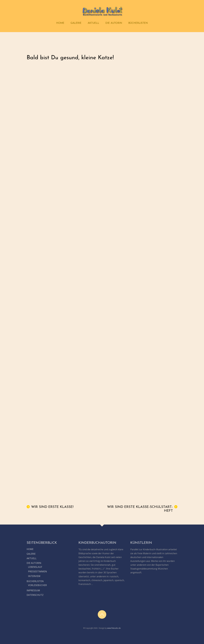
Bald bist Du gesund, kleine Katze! (70, 58)
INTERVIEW (34, 576)
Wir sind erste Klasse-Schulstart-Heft (142, 509)
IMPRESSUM (33, 590)
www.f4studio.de (114, 628)
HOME (60, 23)
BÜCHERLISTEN (138, 23)
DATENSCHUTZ (35, 595)
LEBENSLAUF (35, 567)
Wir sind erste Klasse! (50, 507)
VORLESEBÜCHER (37, 585)
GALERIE (76, 23)
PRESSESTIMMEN (37, 571)
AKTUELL (93, 23)
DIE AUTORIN (114, 23)
